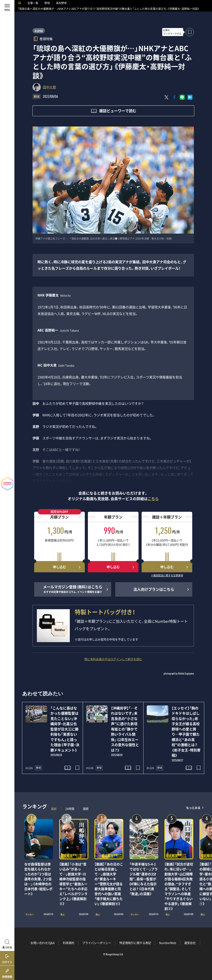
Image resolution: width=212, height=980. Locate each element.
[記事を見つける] (7, 944)
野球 (47, 3)
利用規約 (69, 943)
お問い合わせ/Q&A (43, 943)
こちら (153, 499)
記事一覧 (33, 3)
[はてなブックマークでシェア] (190, 97)
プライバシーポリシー (97, 943)
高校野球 (61, 3)
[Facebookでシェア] (174, 97)
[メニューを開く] (7, 7)
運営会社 (190, 943)
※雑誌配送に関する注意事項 (167, 576)
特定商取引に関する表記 (135, 943)
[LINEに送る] (182, 97)
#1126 (29, 768)
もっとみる (193, 808)
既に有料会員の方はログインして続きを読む (113, 659)
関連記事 (206, 960)
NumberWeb (168, 943)
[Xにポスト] (167, 97)
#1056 (39, 31)
